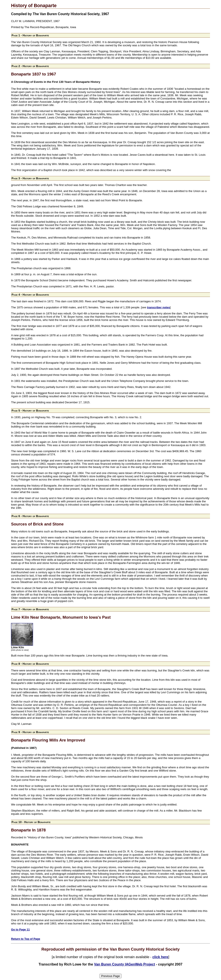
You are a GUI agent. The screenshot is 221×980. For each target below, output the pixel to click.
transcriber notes (158, 307)
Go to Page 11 (20, 930)
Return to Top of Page (26, 939)
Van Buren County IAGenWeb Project (125, 964)
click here (160, 957)
